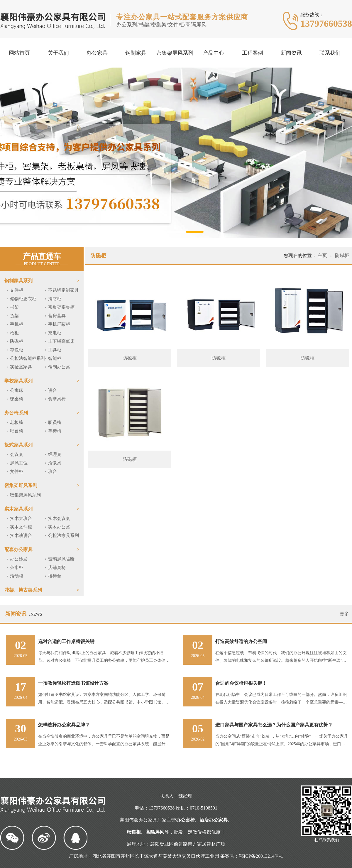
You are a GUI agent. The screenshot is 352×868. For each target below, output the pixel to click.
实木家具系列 (18, 509)
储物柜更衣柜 (23, 299)
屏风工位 (19, 463)
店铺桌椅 (57, 568)
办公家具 (97, 53)
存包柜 (17, 350)
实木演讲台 (21, 535)
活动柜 (17, 576)
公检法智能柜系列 (28, 358)
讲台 (53, 390)
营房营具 (57, 316)
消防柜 (55, 299)
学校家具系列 (18, 381)
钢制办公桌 (59, 367)
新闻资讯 (291, 53)
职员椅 (55, 422)
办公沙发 (19, 559)
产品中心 (214, 53)
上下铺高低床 (61, 341)
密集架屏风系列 (175, 53)
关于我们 (58, 53)
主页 (323, 255)
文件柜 (17, 290)
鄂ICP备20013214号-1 (261, 856)
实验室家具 (21, 367)
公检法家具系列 (64, 535)
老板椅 (17, 422)
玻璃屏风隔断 (61, 559)
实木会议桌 (59, 518)
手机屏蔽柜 (59, 324)
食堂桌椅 (57, 399)
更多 (344, 614)
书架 (14, 307)
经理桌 (55, 454)
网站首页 (19, 53)
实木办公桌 (59, 527)
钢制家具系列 (18, 281)
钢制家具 (136, 53)
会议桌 (17, 454)
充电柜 (55, 333)
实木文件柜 (21, 527)
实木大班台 (21, 518)
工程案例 (253, 53)
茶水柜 (17, 568)
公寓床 (17, 390)
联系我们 (330, 53)
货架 (14, 316)
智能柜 (55, 358)
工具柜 (55, 350)
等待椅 (55, 431)
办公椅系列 (16, 413)
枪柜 (14, 333)
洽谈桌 (55, 463)
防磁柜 (17, 341)
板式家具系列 (18, 445)
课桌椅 (17, 399)
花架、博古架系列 (23, 590)
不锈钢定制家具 (64, 290)
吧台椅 (17, 431)
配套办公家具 (18, 549)
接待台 (55, 576)
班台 (53, 471)
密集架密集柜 (61, 307)
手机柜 (17, 324)
